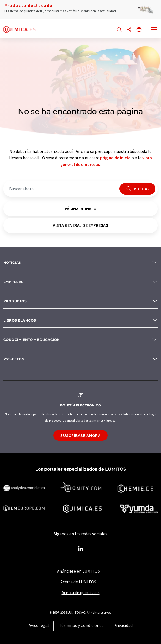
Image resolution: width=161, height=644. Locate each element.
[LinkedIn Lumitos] (81, 549)
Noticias (12, 262)
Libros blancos (20, 320)
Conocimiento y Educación (32, 340)
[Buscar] (119, 30)
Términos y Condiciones (81, 625)
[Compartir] (129, 30)
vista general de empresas (80, 225)
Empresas (13, 282)
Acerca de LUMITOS (78, 582)
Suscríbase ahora (80, 435)
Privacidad (123, 625)
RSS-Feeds (14, 359)
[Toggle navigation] (154, 30)
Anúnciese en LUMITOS (78, 571)
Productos (15, 301)
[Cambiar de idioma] (139, 30)
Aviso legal (39, 625)
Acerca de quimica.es (81, 592)
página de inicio (115, 158)
